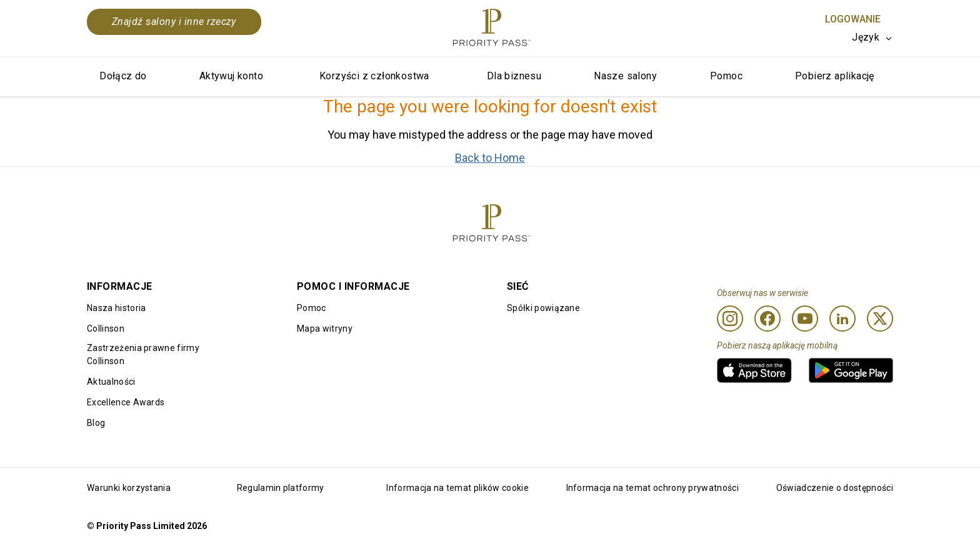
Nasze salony (625, 76)
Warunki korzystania (129, 488)
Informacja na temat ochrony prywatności (652, 488)
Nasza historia (116, 308)
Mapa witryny (325, 329)
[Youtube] (805, 319)
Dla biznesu (514, 76)
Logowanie (853, 19)
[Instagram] (730, 319)
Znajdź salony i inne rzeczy (174, 22)
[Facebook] (767, 319)
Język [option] (866, 37)
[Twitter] (880, 319)
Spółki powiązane (543, 308)
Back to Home (490, 158)
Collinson (106, 329)
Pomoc (726, 76)
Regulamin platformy (281, 488)
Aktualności (111, 382)
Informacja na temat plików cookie (457, 488)
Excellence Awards (126, 402)
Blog (96, 423)
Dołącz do (123, 76)
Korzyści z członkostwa (374, 76)
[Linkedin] (842, 319)
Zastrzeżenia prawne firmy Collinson (143, 354)
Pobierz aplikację (835, 76)
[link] (754, 370)
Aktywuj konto (231, 76)
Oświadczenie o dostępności (835, 488)
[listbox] (872, 37)
